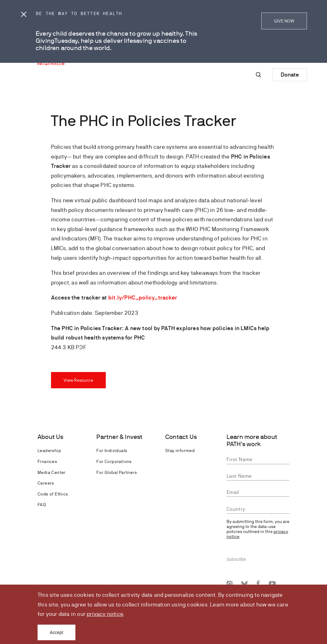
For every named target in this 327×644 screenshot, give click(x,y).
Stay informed (180, 450)
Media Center (52, 472)
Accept (56, 632)
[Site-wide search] (258, 75)
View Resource (78, 380)
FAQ (42, 505)
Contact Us (181, 437)
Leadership (49, 450)
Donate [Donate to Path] (290, 75)
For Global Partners (117, 472)
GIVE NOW (284, 21)
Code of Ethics (53, 494)
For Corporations (114, 461)
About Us (51, 437)
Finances (47, 461)
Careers (46, 483)
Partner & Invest (119, 437)
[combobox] (258, 509)
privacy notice (105, 614)
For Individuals (112, 450)
